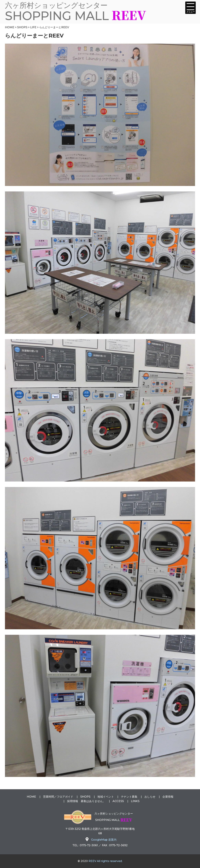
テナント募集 (129, 797)
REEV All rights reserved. (105, 861)
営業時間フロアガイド (58, 797)
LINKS (135, 801)
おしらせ (150, 797)
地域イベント (106, 797)
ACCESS (118, 801)
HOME (31, 797)
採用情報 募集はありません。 (86, 801)
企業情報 (168, 797)
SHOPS (85, 797)
